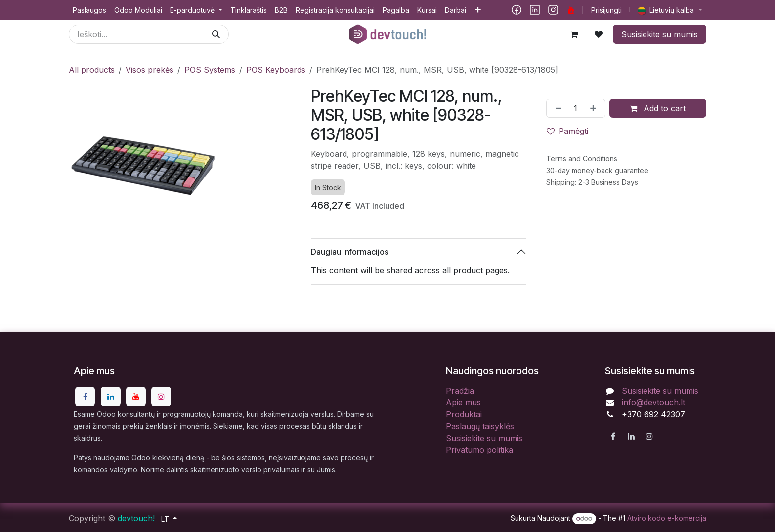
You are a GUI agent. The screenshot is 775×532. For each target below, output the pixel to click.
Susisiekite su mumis (660, 34)
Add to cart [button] (658, 108)
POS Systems (210, 70)
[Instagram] (553, 10)
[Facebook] (517, 10)
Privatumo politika (479, 450)
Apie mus (463, 402)
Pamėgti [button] (567, 131)
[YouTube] (571, 10)
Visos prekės (150, 70)
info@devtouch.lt (653, 402)
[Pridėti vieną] (595, 108)
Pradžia (460, 391)
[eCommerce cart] (574, 34)
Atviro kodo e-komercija (667, 518)
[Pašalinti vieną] (557, 108)
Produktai (464, 414)
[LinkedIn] (535, 10)
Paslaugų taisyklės (480, 426)
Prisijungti (606, 10)
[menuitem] (89, 10)
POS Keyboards (276, 70)
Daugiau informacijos (350, 252)
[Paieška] (216, 34)
